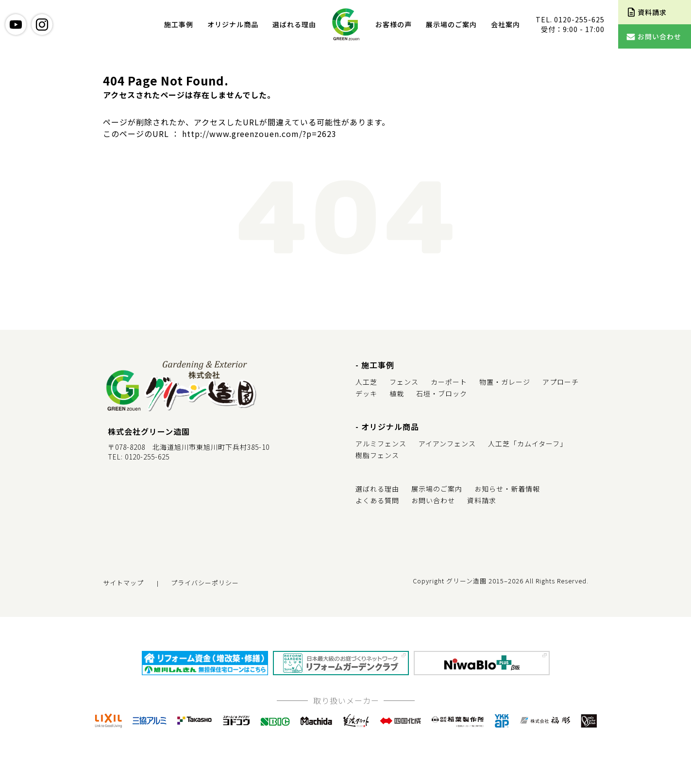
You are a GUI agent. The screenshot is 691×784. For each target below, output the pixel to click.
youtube (16, 25)
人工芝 (366, 382)
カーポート (449, 382)
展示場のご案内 (451, 24)
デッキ (366, 393)
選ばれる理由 (294, 24)
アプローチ (561, 382)
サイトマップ (123, 583)
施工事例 (179, 24)
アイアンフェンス (447, 443)
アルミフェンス (381, 443)
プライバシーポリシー (205, 583)
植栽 (397, 393)
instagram (42, 25)
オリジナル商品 (233, 24)
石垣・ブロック (442, 393)
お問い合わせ (433, 500)
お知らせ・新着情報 (507, 489)
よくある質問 (377, 500)
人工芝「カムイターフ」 (528, 443)
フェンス (404, 382)
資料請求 (482, 500)
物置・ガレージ (505, 382)
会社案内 (506, 24)
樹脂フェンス (377, 455)
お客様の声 (394, 24)
